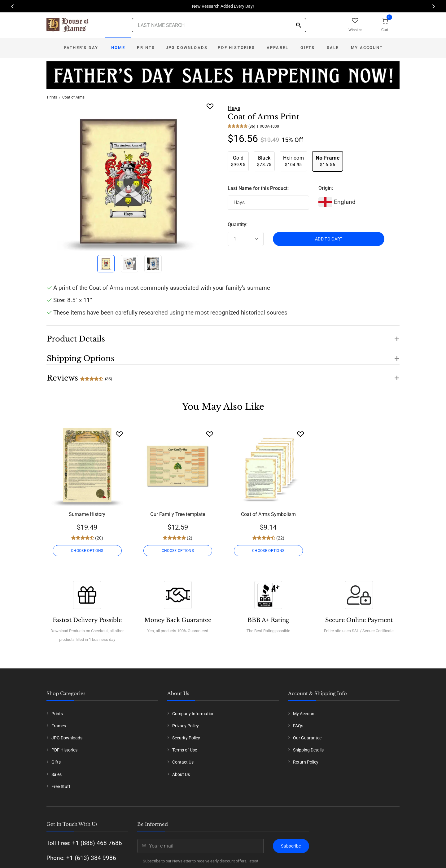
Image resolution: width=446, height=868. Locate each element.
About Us (181, 774)
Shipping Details (308, 750)
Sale (333, 48)
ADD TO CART (329, 239)
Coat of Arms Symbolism (268, 514)
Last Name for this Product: (258, 188)
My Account (367, 48)
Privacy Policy (186, 726)
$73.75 (264, 161)
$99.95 (238, 161)
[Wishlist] (119, 434)
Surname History (87, 514)
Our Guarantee (307, 738)
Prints (146, 48)
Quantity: (238, 225)
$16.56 (328, 161)
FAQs (298, 726)
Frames (59, 726)
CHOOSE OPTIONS (87, 551)
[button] (223, 335)
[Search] (299, 26)
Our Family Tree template (178, 514)
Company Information (193, 714)
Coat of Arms (73, 97)
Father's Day (81, 48)
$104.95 (293, 161)
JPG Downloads (187, 48)
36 (252, 126)
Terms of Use (185, 750)
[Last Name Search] (219, 25)
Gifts (308, 48)
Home (118, 48)
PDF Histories (236, 48)
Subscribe (291, 846)
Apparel (278, 48)
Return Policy (306, 762)
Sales (57, 774)
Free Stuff (61, 786)
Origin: (326, 188)
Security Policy (186, 738)
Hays (234, 108)
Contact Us (183, 762)
